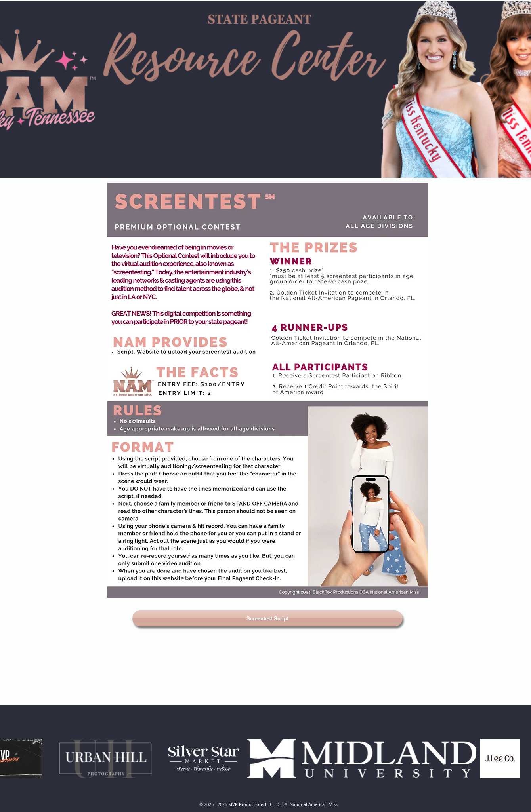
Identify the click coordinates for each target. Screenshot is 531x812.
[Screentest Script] (267, 618)
